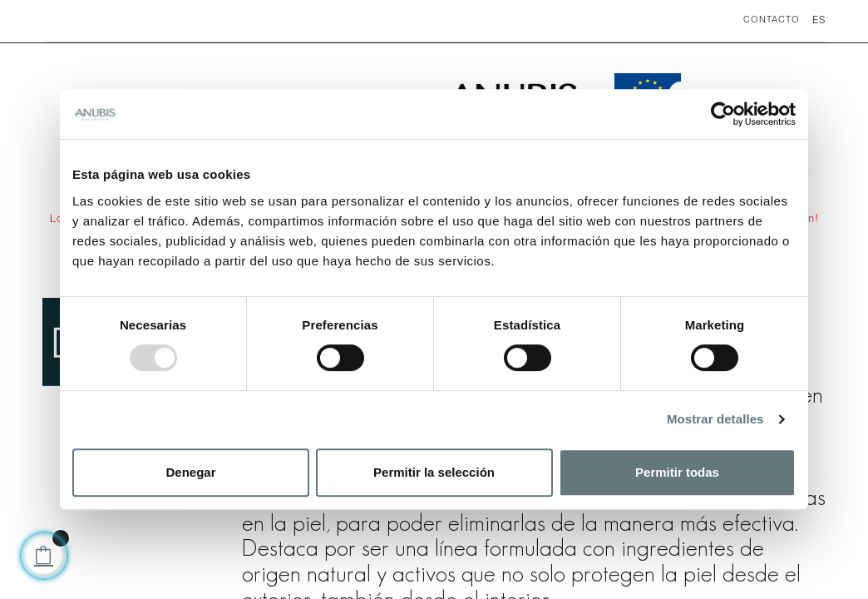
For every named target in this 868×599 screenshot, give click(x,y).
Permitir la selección (434, 472)
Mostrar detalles (715, 419)
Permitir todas (677, 472)
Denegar (190, 472)
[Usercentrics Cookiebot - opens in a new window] (723, 114)
